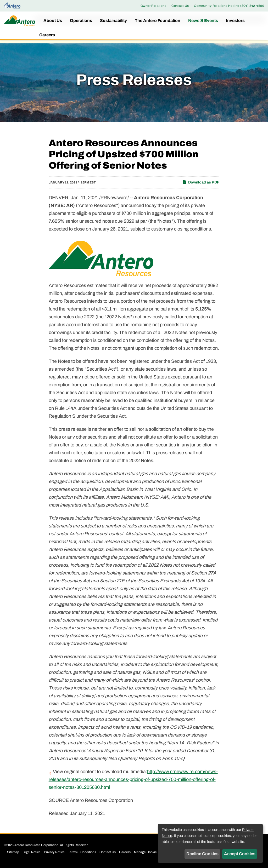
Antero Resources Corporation (36, 845)
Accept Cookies (240, 854)
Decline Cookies (202, 854)
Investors (235, 21)
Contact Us (180, 6)
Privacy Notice (54, 852)
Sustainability (113, 21)
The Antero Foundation (158, 21)
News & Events (203, 21)
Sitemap (13, 852)
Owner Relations (153, 6)
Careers (47, 35)
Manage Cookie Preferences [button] (154, 852)
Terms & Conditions (82, 852)
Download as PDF (201, 182)
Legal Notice (32, 852)
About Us (53, 21)
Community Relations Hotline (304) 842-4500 (229, 6)
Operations (81, 21)
